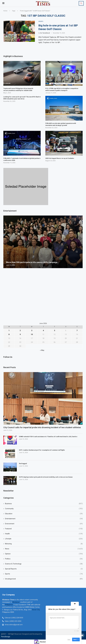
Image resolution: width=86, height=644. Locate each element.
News (44, 549)
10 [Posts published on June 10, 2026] (32, 335)
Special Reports (44, 569)
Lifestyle (44, 539)
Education (44, 514)
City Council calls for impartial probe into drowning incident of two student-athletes (42, 428)
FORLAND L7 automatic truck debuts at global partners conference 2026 (22, 159)
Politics (44, 559)
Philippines (9, 605)
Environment (44, 524)
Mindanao (16, 602)
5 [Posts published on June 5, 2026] (55, 331)
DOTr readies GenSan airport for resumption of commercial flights (42, 450)
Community (44, 509)
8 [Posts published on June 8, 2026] (9, 335)
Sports (44, 574)
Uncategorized (44, 579)
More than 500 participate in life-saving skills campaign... (33, 262)
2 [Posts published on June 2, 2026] (20, 331)
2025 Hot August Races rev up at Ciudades (60, 158)
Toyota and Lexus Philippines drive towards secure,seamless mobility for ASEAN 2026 (18, 89)
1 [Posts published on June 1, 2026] (9, 331)
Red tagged (23, 464)
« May (42, 350)
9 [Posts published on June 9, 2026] (20, 335)
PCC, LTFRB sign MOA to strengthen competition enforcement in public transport (62, 89)
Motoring (44, 544)
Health (44, 534)
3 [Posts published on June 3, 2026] (32, 331)
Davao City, (36, 610)
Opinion (44, 554)
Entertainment (44, 519)
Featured (44, 529)
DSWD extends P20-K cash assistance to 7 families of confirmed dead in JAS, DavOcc (48, 437)
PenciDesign (6, 637)
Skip (69, 639)
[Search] (81, 3)
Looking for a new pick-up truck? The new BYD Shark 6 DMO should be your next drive (22, 98)
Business (44, 504)
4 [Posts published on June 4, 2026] (43, 331)
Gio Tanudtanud (45, 33)
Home (5, 11)
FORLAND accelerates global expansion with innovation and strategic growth (61, 124)
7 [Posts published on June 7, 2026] (77, 331)
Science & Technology (44, 564)
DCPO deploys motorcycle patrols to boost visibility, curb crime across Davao (46, 477)
